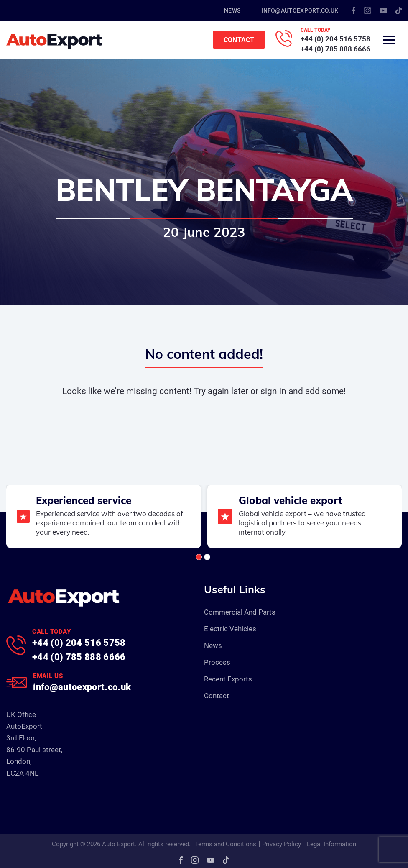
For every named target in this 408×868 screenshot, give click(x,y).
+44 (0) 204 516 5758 (335, 39)
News (232, 10)
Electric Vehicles (230, 629)
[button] (199, 557)
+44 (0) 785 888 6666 (335, 49)
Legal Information (331, 844)
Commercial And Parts (240, 612)
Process (217, 662)
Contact (239, 40)
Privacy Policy (282, 844)
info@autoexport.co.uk (300, 10)
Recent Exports (228, 679)
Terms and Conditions (225, 844)
